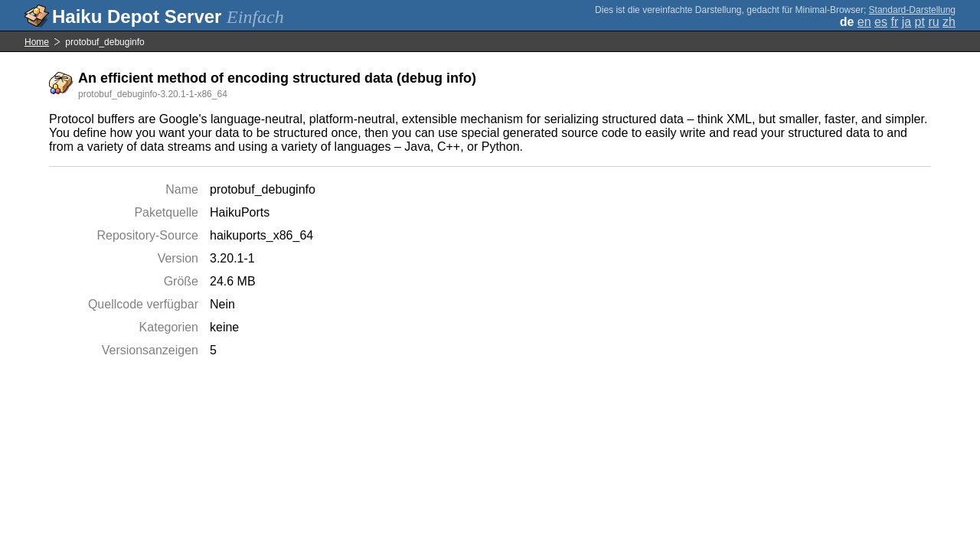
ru (933, 22)
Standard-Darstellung (912, 10)
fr (894, 22)
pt (920, 22)
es (881, 22)
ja (906, 22)
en (864, 22)
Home (37, 42)
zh (949, 22)
